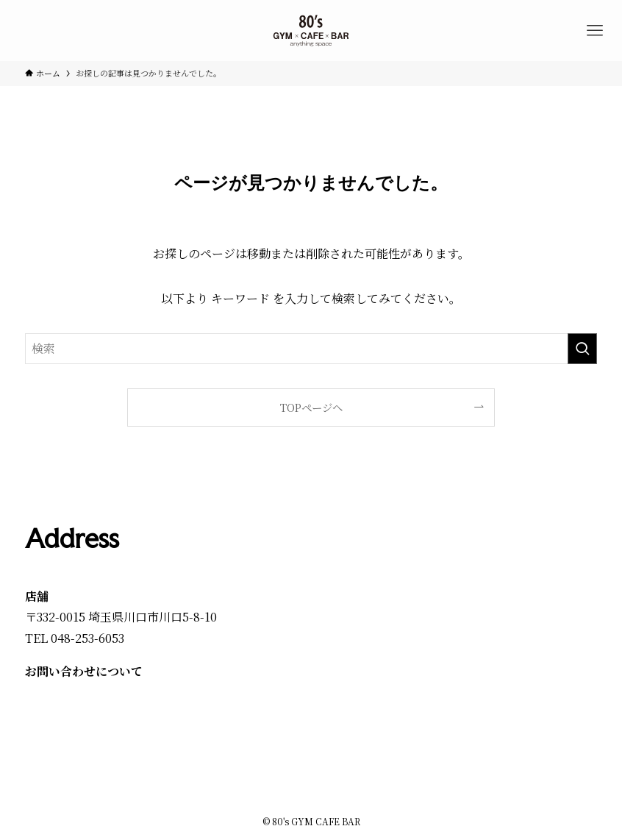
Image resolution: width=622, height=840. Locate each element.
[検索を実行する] (582, 349)
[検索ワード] (311, 349)
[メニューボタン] (594, 31)
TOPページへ (311, 407)
